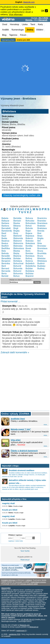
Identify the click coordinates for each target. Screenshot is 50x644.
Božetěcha (31, 266)
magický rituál (8, 503)
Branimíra (42, 218)
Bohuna (29, 218)
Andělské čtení (18, 419)
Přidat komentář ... (10, 301)
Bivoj (16, 233)
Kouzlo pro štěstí (10, 510)
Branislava (42, 223)
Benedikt (6, 256)
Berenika (6, 263)
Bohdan (17, 258)
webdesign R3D (15, 634)
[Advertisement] (25, 68)
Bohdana (18, 261)
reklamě (29, 580)
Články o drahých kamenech (24, 451)
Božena (29, 261)
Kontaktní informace (8, 580)
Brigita (40, 238)
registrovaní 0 (21, 631)
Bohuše (29, 228)
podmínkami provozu (38, 582)
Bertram (17, 221)
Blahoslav (18, 246)
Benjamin (6, 261)
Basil (4, 233)
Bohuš (29, 226)
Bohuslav (30, 221)
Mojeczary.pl (25, 560)
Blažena (17, 256)
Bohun (17, 276)
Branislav (42, 221)
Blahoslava (19, 248)
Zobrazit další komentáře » (15, 352)
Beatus (5, 243)
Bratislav (41, 226)
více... (46, 425)
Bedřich (5, 246)
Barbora (5, 226)
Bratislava (42, 228)
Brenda (41, 231)
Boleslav (30, 241)
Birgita (16, 231)
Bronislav (42, 246)
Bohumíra (18, 274)
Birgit (16, 228)
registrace (11, 541)
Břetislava (42, 261)
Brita (40, 243)
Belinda (5, 253)
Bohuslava (31, 223)
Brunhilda (42, 253)
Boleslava (30, 243)
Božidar (29, 268)
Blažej (16, 253)
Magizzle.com (29, 2)
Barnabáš (6, 228)
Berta (4, 274)
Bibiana (17, 226)
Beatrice (5, 241)
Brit (39, 241)
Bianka (17, 223)
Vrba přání (16, 440)
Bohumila (18, 268)
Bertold (5, 276)
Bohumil (17, 266)
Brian (40, 236)
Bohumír (17, 271)
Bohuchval (18, 263)
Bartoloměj (7, 231)
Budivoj (41, 268)
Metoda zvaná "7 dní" (21, 429)
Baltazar (5, 221)
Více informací (16, 14)
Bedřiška (6, 248)
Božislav (30, 274)
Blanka (17, 251)
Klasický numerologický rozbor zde (22, 195)
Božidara (30, 271)
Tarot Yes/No (25, 551)
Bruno (40, 256)
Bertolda (17, 218)
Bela (4, 251)
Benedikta (6, 258)
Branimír (30, 276)
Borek (28, 248)
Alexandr (43, 20)
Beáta (4, 238)
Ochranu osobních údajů (29, 584)
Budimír (41, 263)
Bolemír (29, 238)
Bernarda (6, 271)
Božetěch (30, 263)
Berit (4, 266)
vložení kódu (19, 541)
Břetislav (41, 258)
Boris (28, 251)
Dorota (29, 20)
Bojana (29, 233)
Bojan (28, 231)
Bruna (40, 251)
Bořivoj (29, 258)
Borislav (29, 253)
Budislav (41, 266)
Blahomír (18, 241)
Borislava (30, 256)
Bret (39, 233)
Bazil (4, 236)
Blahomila (18, 238)
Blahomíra (18, 243)
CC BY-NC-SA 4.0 (28, 620)
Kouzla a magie (18, 506)
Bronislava (42, 248)
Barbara (5, 223)
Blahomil (18, 236)
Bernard (5, 268)
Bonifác (29, 246)
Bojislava (30, 236)
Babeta (5, 218)
